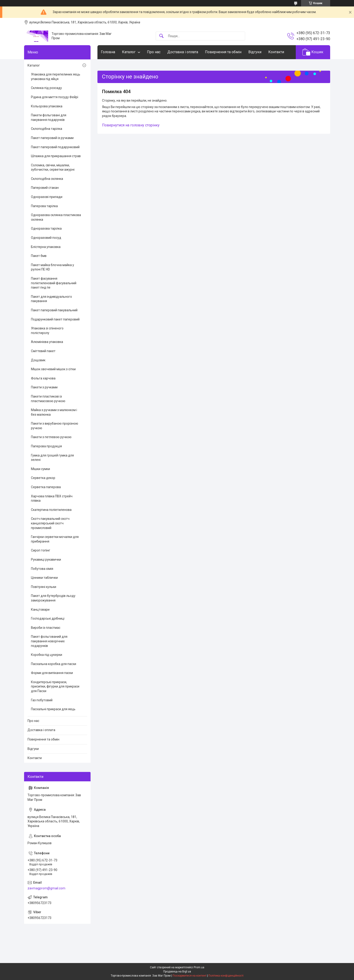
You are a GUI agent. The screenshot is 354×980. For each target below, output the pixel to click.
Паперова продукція (46, 446)
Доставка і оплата (183, 52)
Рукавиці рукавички (46, 560)
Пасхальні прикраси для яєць (53, 709)
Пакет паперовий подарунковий (55, 147)
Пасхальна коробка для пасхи (54, 664)
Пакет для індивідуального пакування (51, 299)
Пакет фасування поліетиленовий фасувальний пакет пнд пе (54, 283)
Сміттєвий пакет (43, 351)
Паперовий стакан (45, 188)
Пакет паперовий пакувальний (54, 310)
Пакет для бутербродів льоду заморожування (53, 598)
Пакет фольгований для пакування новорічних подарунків (49, 641)
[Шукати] (161, 36)
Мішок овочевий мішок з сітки (53, 369)
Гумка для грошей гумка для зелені (52, 458)
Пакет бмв (39, 256)
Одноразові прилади (47, 197)
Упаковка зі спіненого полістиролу (47, 331)
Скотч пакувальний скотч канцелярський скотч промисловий (50, 523)
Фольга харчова (43, 378)
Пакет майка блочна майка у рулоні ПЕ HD (53, 267)
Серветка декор (43, 478)
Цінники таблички (44, 578)
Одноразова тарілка (46, 228)
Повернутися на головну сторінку (131, 125)
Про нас (154, 52)
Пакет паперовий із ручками (52, 138)
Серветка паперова (46, 487)
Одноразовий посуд (46, 238)
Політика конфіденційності (226, 976)
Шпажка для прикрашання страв (56, 156)
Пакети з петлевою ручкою (51, 437)
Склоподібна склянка (47, 179)
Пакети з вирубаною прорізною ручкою (55, 426)
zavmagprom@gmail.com (46, 888)
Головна (108, 52)
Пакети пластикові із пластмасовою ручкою (48, 399)
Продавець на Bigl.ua (177, 972)
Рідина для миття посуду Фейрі (55, 97)
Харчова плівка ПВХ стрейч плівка (52, 498)
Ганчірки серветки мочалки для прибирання (55, 539)
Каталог (129, 52)
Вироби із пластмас (46, 628)
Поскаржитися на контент (189, 976)
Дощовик (38, 360)
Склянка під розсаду (46, 88)
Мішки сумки (40, 469)
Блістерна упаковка (46, 247)
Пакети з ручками (44, 387)
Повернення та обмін (223, 52)
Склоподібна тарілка (47, 129)
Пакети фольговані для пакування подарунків (49, 117)
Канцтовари (40, 610)
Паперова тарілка (44, 206)
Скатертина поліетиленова (51, 510)
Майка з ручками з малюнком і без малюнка (54, 412)
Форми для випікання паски (52, 673)
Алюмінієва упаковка (47, 342)
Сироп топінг (41, 550)
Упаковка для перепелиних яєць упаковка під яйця (56, 77)
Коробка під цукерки (47, 655)
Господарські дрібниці (48, 618)
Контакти (276, 52)
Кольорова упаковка (47, 106)
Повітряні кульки (44, 587)
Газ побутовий (42, 700)
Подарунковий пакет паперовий (55, 319)
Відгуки (255, 52)
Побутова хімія (42, 569)
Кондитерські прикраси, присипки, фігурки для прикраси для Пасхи (55, 686)
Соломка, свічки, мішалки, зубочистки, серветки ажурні (53, 167)
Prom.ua (199, 967)
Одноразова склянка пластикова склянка (56, 217)
